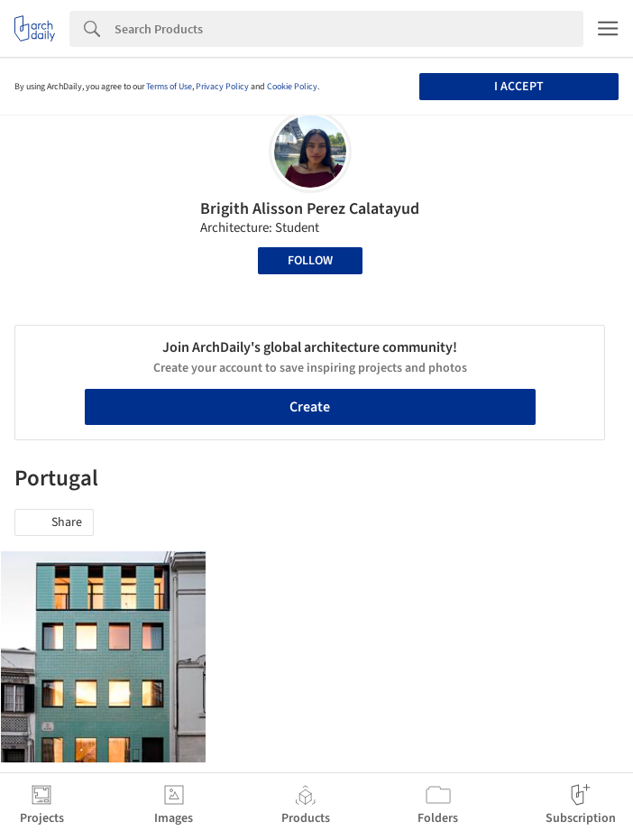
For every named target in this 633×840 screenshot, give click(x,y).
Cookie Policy (292, 87)
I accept (519, 87)
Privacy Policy (222, 87)
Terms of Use (169, 87)
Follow (310, 261)
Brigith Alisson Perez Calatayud (310, 209)
